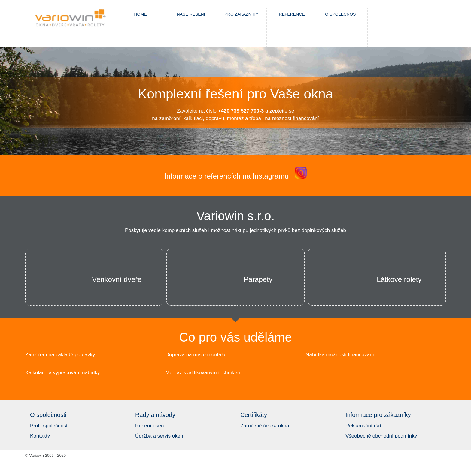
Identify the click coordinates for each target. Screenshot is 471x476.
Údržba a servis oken (159, 436)
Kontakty (40, 436)
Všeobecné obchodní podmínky (381, 436)
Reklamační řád (363, 426)
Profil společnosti (49, 426)
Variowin (70, 19)
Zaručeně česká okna (265, 426)
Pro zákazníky (241, 14)
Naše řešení (191, 14)
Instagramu (271, 176)
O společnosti (342, 14)
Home (141, 14)
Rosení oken (149, 426)
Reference (292, 14)
